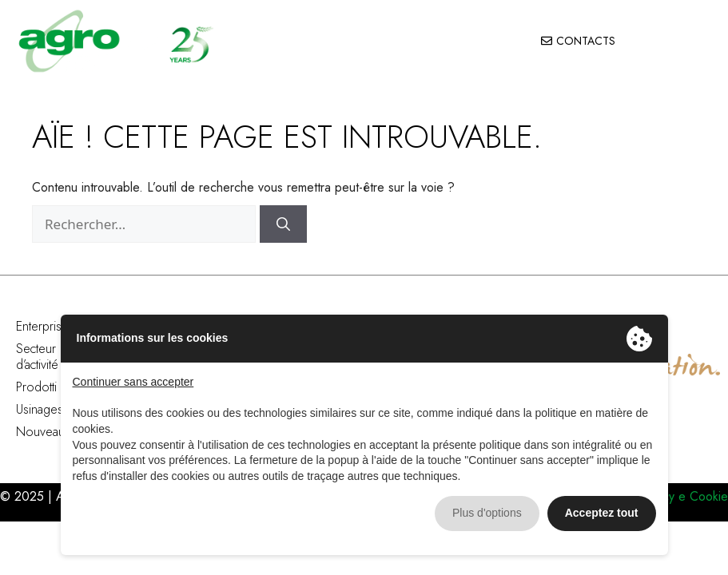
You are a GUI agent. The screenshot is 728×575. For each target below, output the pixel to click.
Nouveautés (48, 432)
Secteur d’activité (37, 357)
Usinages (40, 409)
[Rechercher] (283, 224)
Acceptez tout (602, 513)
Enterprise (42, 326)
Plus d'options (487, 513)
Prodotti (36, 387)
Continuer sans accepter (133, 382)
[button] (696, 41)
